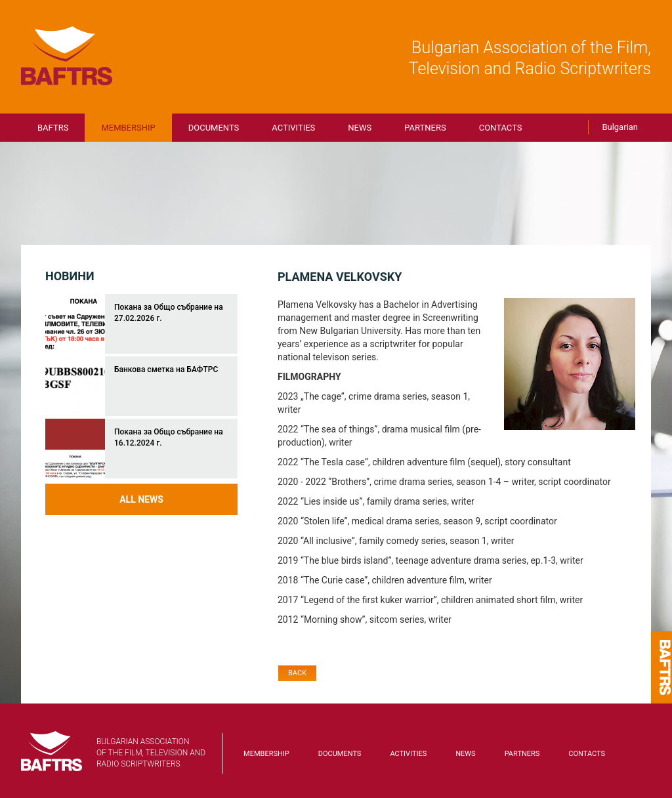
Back (297, 673)
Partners (425, 128)
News (360, 128)
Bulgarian (620, 127)
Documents (214, 128)
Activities (293, 128)
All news (141, 499)
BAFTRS (67, 56)
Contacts (501, 128)
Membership (128, 128)
